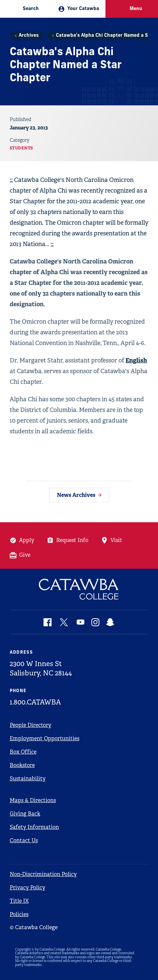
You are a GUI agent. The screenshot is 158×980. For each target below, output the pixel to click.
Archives (29, 36)
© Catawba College (34, 927)
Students (21, 148)
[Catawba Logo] (79, 589)
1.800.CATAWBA (35, 702)
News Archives (76, 495)
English (136, 360)
